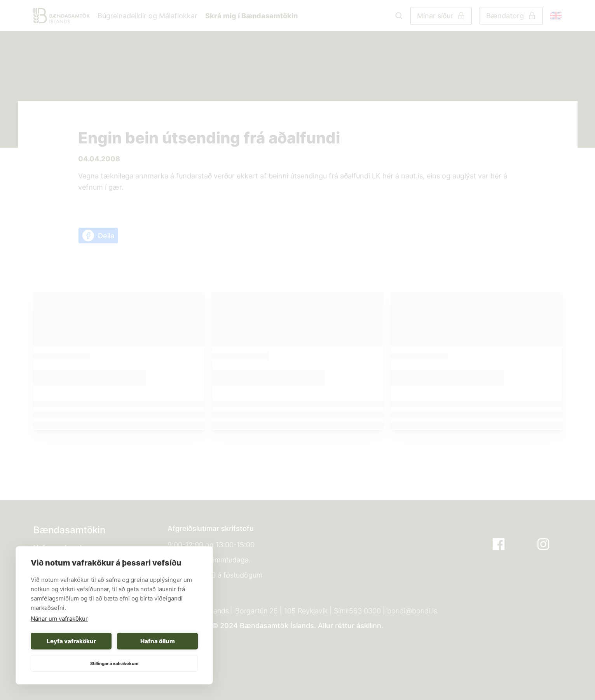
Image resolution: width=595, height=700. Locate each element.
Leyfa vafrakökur (71, 641)
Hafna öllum (158, 641)
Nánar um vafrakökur (59, 619)
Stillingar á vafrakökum (114, 663)
